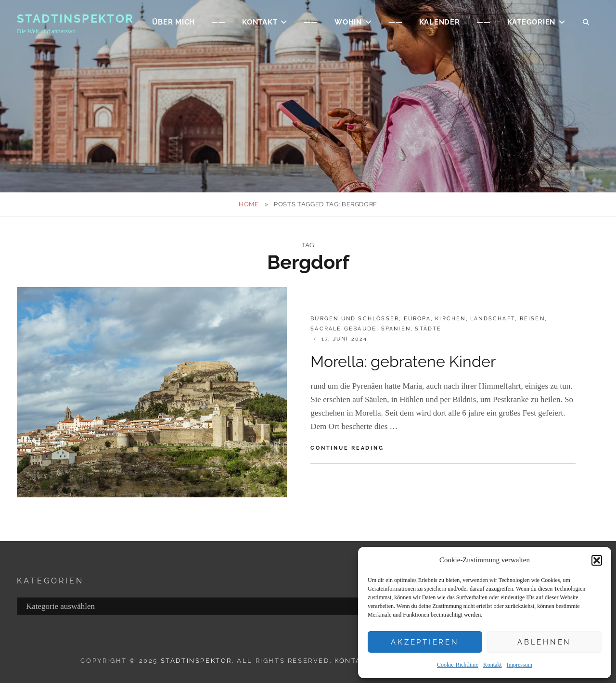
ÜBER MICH (173, 22)
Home (249, 204)
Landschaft (493, 319)
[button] (597, 560)
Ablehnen (544, 642)
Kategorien (532, 22)
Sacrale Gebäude (343, 329)
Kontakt (493, 665)
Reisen (532, 319)
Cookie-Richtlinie (458, 665)
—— (218, 22)
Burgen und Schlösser (355, 319)
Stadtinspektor (76, 19)
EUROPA (417, 319)
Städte (428, 329)
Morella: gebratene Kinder (403, 361)
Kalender (440, 22)
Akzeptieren (425, 642)
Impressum (520, 665)
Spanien (396, 329)
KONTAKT (260, 22)
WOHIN (348, 22)
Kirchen (450, 319)
